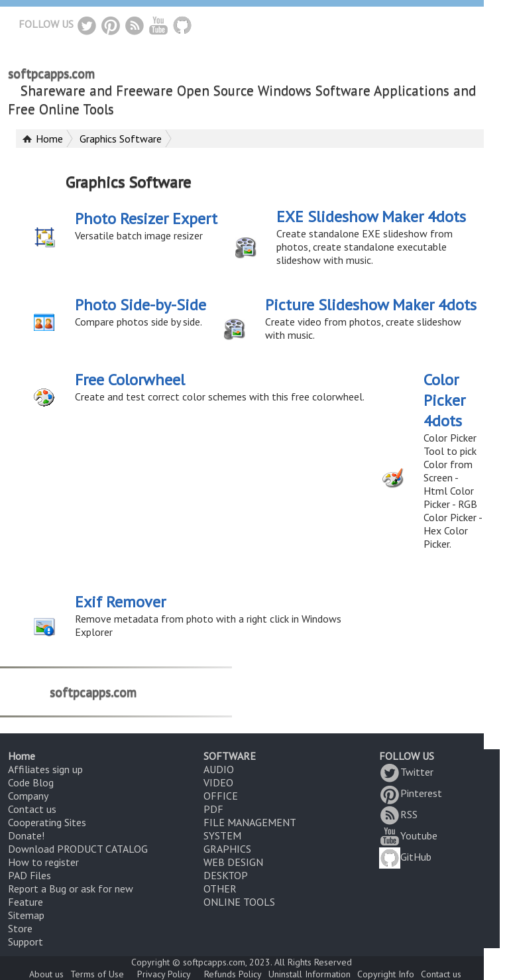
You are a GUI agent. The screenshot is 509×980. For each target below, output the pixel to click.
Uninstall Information (310, 974)
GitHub (405, 857)
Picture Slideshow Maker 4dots (371, 305)
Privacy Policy (164, 974)
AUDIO (219, 769)
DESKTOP (226, 875)
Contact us (32, 809)
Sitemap (26, 915)
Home (49, 139)
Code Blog (31, 782)
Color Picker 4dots (444, 400)
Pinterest (411, 793)
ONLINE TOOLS (239, 902)
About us (46, 974)
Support (26, 942)
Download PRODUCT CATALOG (78, 849)
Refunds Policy (233, 974)
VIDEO (218, 782)
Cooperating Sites (47, 822)
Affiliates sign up (45, 769)
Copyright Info (386, 974)
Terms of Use (97, 974)
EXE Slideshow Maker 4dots (371, 216)
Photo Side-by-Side (141, 305)
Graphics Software (121, 139)
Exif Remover (120, 602)
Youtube (408, 835)
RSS (398, 814)
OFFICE (221, 796)
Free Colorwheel (130, 380)
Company (28, 796)
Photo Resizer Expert (146, 218)
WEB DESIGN (233, 862)
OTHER (220, 888)
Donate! (26, 835)
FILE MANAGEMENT (250, 822)
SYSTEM (222, 835)
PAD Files (29, 875)
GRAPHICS (227, 849)
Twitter (406, 772)
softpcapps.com (51, 74)
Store (20, 928)
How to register (43, 862)
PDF (213, 809)
